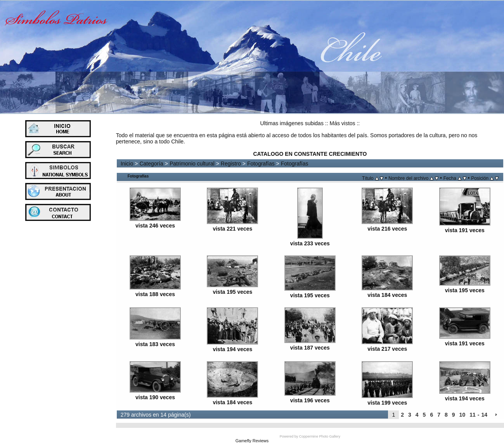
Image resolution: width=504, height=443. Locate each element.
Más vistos (342, 123)
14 (484, 415)
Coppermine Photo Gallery (320, 436)
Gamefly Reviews (252, 441)
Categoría (151, 164)
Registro (231, 164)
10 (462, 415)
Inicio (127, 164)
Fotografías (261, 164)
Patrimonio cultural (192, 164)
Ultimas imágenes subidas (292, 123)
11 (473, 415)
